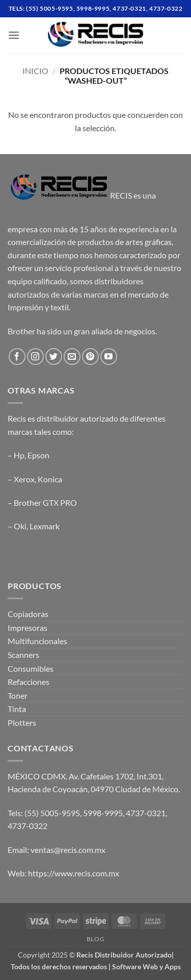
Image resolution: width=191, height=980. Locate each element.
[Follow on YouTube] (109, 357)
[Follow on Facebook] (17, 357)
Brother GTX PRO (45, 503)
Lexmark (45, 526)
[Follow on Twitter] (54, 357)
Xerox (24, 479)
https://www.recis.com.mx (74, 873)
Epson (38, 455)
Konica (50, 479)
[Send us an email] (72, 357)
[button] (14, 35)
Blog (95, 939)
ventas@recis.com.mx (68, 850)
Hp (19, 455)
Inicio (35, 71)
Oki (20, 526)
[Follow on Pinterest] (90, 357)
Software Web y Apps (146, 966)
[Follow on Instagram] (35, 357)
